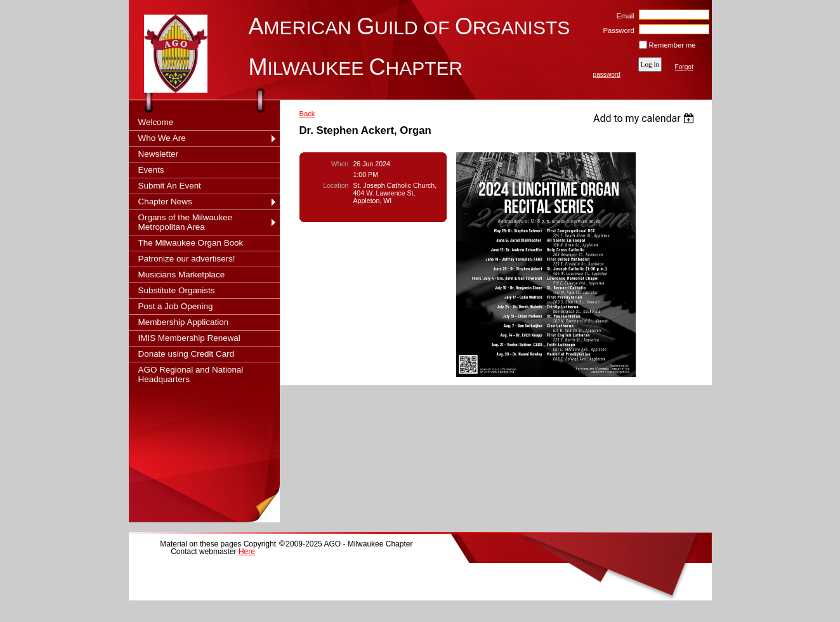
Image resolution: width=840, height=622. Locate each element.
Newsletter (158, 154)
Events (151, 170)
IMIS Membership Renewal (189, 338)
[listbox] (646, 118)
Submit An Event (170, 186)
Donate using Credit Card (187, 354)
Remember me (673, 45)
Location (336, 185)
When (340, 164)
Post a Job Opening (176, 306)
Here (247, 552)
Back (307, 114)
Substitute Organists (177, 290)
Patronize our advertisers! (187, 259)
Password (616, 30)
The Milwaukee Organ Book (191, 243)
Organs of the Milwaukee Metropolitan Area (186, 222)
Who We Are (162, 138)
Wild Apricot (622, 611)
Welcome (156, 122)
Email (623, 16)
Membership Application (184, 322)
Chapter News (165, 202)
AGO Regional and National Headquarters (191, 374)
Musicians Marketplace (182, 275)
